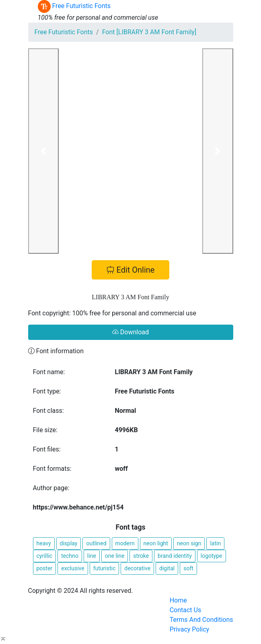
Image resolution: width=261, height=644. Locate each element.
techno (70, 556)
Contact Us (186, 610)
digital (167, 568)
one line (115, 556)
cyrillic (45, 556)
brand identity (175, 556)
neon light (156, 543)
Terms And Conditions (201, 620)
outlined (96, 543)
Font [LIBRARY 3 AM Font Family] (149, 32)
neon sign (189, 543)
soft (188, 568)
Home (178, 600)
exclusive (73, 568)
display (69, 543)
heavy (44, 543)
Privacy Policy (190, 629)
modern (125, 543)
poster (45, 568)
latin (215, 543)
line (92, 556)
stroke (141, 556)
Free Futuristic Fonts (64, 32)
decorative (137, 568)
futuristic (105, 568)
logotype (212, 556)
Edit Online (131, 270)
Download (130, 332)
